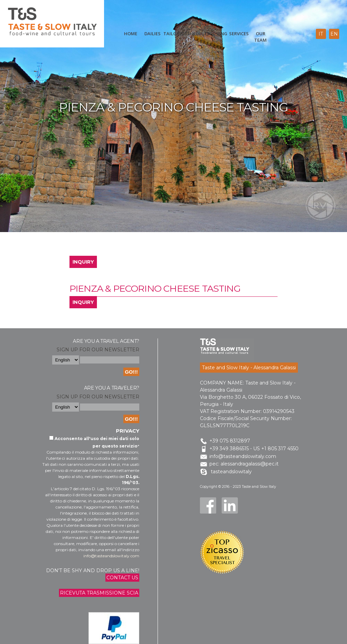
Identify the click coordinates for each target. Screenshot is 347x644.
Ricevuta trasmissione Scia (99, 593)
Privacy (128, 431)
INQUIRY (83, 262)
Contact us (122, 578)
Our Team (260, 37)
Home (131, 34)
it (321, 34)
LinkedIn (230, 505)
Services (239, 34)
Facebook (208, 505)
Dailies (152, 34)
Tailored (174, 34)
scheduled (196, 34)
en (334, 34)
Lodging (217, 34)
